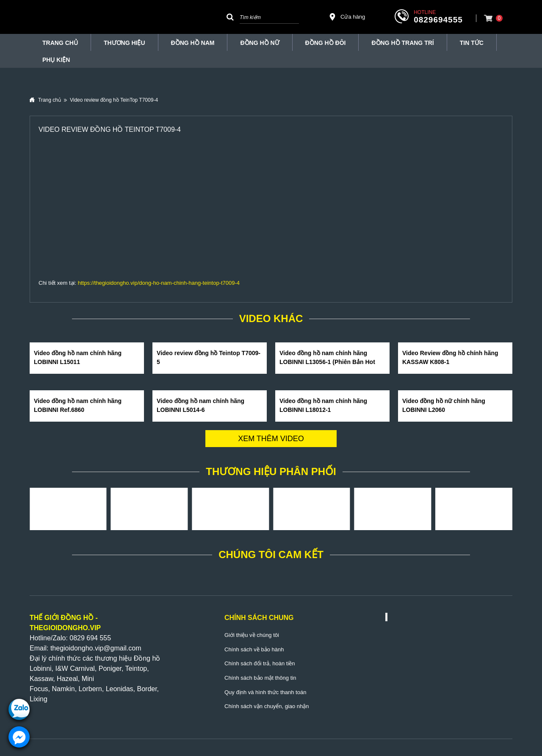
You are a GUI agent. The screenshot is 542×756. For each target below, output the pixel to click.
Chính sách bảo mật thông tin (260, 678)
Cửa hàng (347, 17)
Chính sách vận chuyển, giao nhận (267, 706)
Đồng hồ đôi (326, 43)
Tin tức (472, 43)
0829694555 (438, 20)
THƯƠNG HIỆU (124, 43)
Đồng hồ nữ (260, 43)
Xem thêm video (271, 439)
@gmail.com (122, 648)
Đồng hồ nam (193, 43)
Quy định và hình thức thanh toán (265, 692)
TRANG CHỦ (60, 43)
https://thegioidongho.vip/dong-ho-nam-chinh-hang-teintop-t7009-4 (159, 283)
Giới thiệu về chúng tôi (252, 635)
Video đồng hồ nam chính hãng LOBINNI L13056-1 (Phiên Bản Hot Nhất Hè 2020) (327, 362)
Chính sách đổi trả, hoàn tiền (260, 663)
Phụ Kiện (56, 60)
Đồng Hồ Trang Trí (402, 43)
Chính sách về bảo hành (254, 649)
